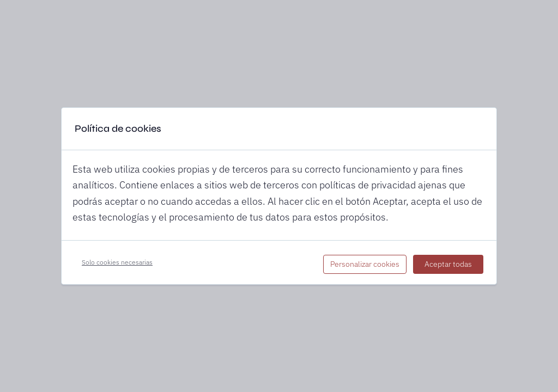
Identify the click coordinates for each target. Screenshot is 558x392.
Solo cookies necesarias (117, 262)
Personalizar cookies (365, 264)
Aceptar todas (448, 264)
